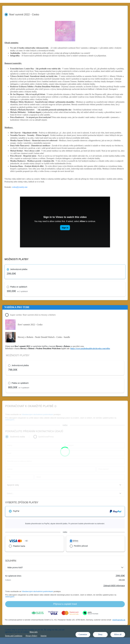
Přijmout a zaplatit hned (65, 604)
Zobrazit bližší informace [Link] (114, 586)
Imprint (44, 636)
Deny (100, 634)
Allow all (118, 634)
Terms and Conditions (14, 636)
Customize (83, 634)
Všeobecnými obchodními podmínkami (37, 591)
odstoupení (10, 597)
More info (33, 632)
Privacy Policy (31, 636)
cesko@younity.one (20, 187)
